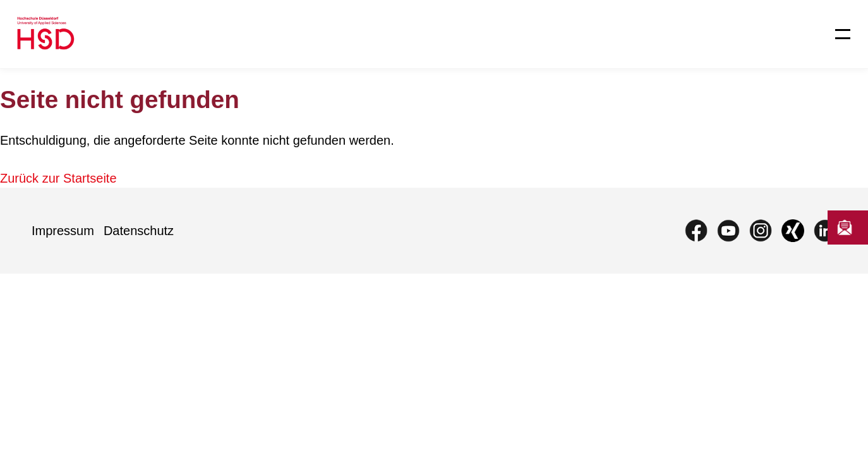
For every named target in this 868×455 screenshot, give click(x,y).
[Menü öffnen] (835, 34)
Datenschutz (139, 231)
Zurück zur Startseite (58, 178)
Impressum (63, 231)
